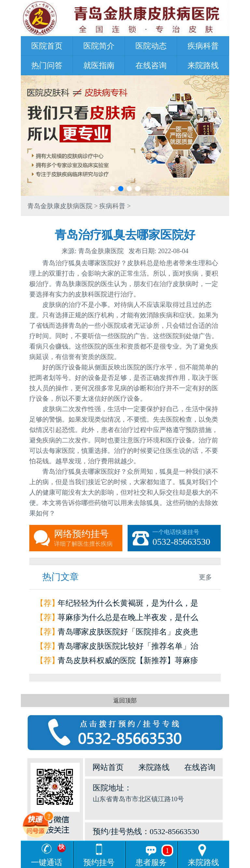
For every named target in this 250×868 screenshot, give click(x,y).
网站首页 (108, 767)
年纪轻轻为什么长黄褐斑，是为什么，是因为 (128, 605)
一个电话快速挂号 (187, 538)
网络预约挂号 (88, 538)
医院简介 (99, 46)
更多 (205, 577)
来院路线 (203, 65)
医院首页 (47, 46)
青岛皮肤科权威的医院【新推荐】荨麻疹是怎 (128, 662)
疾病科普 (203, 46)
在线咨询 (151, 65)
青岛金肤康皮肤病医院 (60, 206)
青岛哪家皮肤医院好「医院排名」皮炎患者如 (128, 633)
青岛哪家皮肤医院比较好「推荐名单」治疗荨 (128, 648)
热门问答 (47, 65)
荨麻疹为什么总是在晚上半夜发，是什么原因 (128, 619)
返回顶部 (125, 701)
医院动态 (151, 46)
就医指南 (99, 65)
